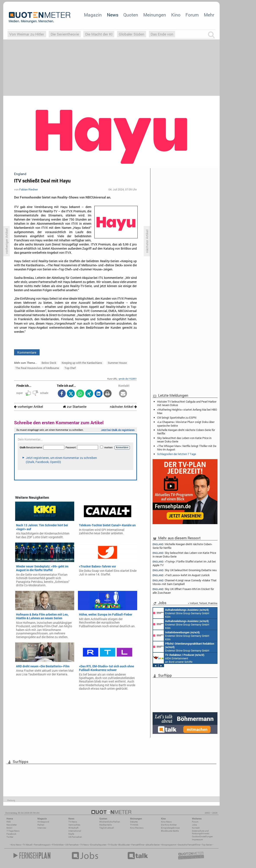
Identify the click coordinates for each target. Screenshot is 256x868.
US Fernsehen (72, 845)
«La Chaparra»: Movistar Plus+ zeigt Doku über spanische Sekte (186, 424)
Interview (42, 828)
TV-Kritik (134, 825)
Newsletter (12, 825)
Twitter (10, 837)
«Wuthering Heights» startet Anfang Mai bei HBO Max (187, 411)
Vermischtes (74, 825)
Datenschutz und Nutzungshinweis (201, 832)
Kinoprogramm (169, 845)
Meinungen (155, 15)
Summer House (117, 363)
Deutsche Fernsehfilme (189, 845)
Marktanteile (105, 825)
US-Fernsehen (75, 837)
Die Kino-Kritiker (169, 825)
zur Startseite (75, 407)
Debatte (134, 822)
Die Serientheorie (65, 34)
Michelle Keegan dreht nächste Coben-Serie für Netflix (186, 432)
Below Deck (49, 363)
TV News (85, 845)
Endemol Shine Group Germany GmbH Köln (181, 613)
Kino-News (166, 822)
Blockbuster (124, 845)
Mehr (209, 15)
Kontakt (196, 828)
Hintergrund (43, 822)
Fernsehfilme (138, 845)
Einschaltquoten (98, 845)
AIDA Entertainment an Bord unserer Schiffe (179, 658)
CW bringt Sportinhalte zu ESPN (177, 418)
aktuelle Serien (153, 845)
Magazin (93, 15)
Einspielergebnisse (170, 828)
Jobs (194, 825)
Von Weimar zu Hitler (27, 34)
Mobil (9, 828)
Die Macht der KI (99, 34)
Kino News (16, 845)
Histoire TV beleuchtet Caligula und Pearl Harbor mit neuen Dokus (187, 403)
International (75, 831)
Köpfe (71, 834)
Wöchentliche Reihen (110, 822)
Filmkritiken (58, 845)
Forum (192, 15)
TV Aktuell (28, 845)
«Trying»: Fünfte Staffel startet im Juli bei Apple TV (184, 563)
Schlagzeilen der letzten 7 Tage (177, 454)
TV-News (73, 822)
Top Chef (70, 368)
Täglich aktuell (107, 828)
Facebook (11, 834)
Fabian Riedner (29, 189)
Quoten (131, 15)
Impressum (197, 840)
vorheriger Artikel (29, 407)
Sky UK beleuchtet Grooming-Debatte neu (185, 570)
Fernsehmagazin (42, 845)
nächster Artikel (123, 407)
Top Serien (207, 845)
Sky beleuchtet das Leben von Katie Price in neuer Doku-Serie (184, 440)
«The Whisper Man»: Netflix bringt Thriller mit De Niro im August (187, 448)
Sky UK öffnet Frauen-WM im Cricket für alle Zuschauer (183, 591)
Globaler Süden (132, 34)
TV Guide (112, 845)
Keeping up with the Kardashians (82, 363)
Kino (176, 15)
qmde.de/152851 (128, 379)
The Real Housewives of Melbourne (37, 368)
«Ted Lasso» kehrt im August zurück (181, 575)
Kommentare (27, 352)
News (113, 15)
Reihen (41, 825)
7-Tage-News (13, 831)
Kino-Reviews (137, 828)
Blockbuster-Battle (170, 831)
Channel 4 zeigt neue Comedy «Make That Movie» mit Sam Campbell (185, 582)
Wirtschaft (73, 828)
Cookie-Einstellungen (202, 836)
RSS (9, 822)
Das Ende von (162, 34)
